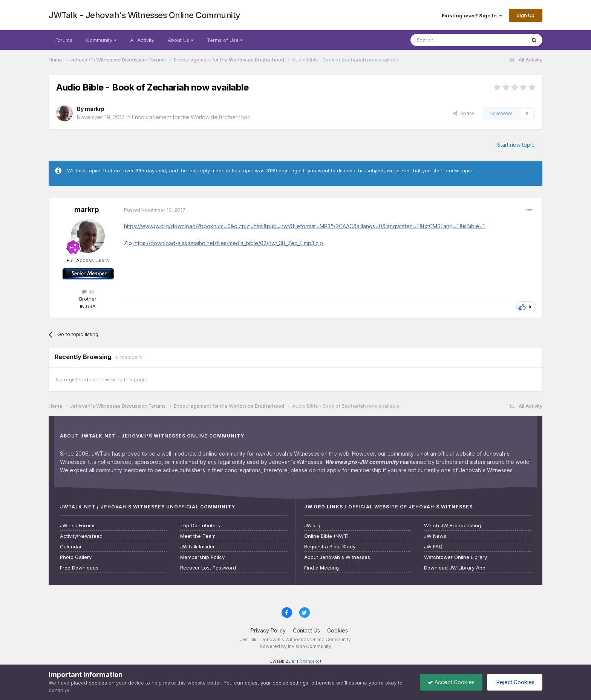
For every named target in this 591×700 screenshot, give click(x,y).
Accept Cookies (451, 682)
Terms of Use (225, 40)
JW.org (312, 526)
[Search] (449, 40)
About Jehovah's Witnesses (337, 557)
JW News (435, 536)
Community (101, 40)
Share (464, 113)
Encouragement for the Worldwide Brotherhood (191, 117)
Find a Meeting (322, 568)
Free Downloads (79, 568)
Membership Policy (202, 557)
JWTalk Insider (198, 547)
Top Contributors (200, 526)
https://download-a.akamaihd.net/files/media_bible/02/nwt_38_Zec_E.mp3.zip (228, 243)
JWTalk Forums (78, 526)
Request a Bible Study (330, 547)
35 (88, 292)
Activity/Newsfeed (81, 536)
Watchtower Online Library (455, 557)
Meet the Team (198, 536)
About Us (181, 40)
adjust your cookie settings (276, 683)
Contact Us (306, 630)
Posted (155, 210)
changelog (310, 661)
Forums (64, 40)
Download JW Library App (455, 568)
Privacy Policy (268, 630)
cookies (98, 683)
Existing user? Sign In (472, 15)
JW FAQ (433, 547)
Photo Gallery (76, 557)
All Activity (142, 40)
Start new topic (516, 145)
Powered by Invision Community (295, 646)
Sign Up (526, 15)
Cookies (338, 630)
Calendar (71, 547)
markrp (95, 109)
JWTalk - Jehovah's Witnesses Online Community (145, 15)
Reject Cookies (515, 682)
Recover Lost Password (208, 568)
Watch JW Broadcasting (452, 526)
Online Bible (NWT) (326, 536)
